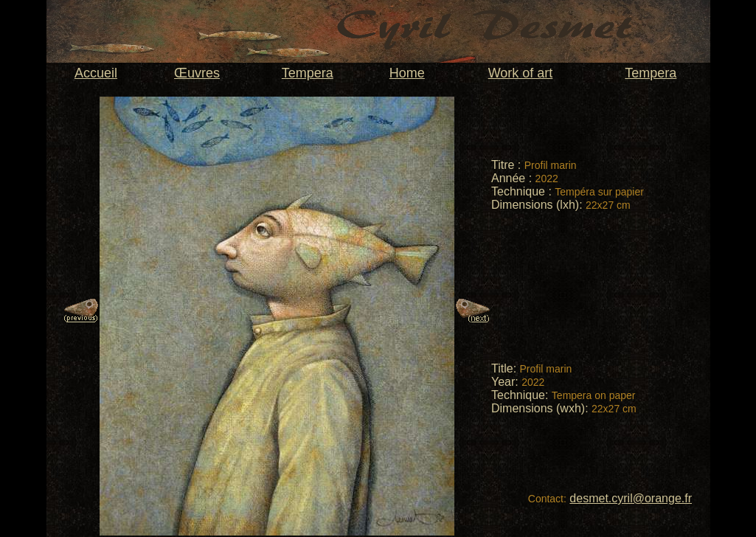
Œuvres (197, 73)
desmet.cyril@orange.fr (631, 498)
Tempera (308, 73)
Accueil (96, 73)
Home (407, 73)
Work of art (521, 73)
